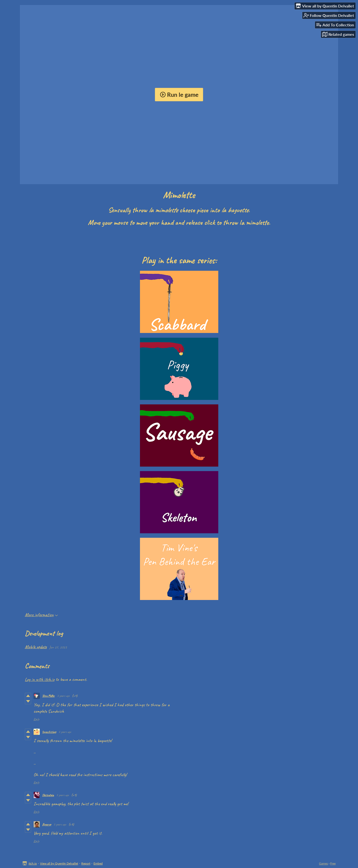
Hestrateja (48, 795)
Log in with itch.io (40, 679)
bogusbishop (49, 732)
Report (86, 863)
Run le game (179, 95)
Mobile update (36, 647)
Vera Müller (48, 696)
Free (333, 863)
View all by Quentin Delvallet (59, 863)
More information (41, 615)
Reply (36, 719)
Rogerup (47, 824)
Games (323, 863)
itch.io (33, 863)
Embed (98, 863)
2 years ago (63, 696)
